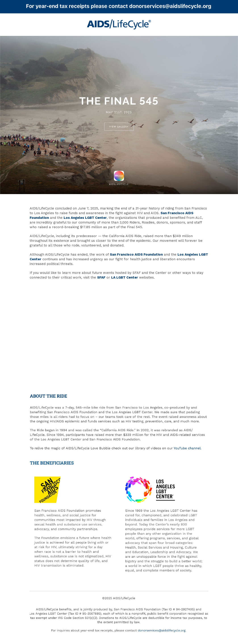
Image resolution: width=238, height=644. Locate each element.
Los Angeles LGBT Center (85, 218)
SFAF (101, 277)
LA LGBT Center (125, 277)
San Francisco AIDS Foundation (136, 254)
